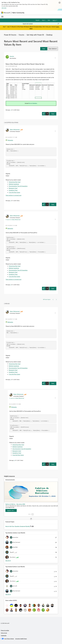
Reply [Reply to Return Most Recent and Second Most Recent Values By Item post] (53, 114)
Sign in (44, 20)
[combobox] (41, 24)
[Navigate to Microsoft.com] (6, 13)
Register (38, 20)
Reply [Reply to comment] (53, 204)
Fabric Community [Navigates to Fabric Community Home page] (18, 13)
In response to (13, 220)
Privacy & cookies (5, 630)
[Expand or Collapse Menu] (2, 17)
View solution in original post (14, 195)
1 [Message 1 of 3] (11, 110)
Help (49, 20)
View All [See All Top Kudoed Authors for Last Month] (8, 594)
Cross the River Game (14, 192)
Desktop (49, 35)
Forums (21, 35)
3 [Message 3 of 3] (11, 285)
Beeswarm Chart (13, 188)
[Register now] (11, 510)
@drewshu (10, 140)
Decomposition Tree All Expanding (18, 186)
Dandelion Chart (13, 190)
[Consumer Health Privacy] (21, 639)
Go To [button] (54, 20)
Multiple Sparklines (14, 184)
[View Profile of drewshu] (12, 56)
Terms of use (4, 633)
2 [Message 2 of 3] (11, 201)
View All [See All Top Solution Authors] (8, 561)
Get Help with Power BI (35, 35)
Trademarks (4, 635)
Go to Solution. (33, 103)
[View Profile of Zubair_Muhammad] (15, 129)
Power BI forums (10, 35)
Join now (4, 8)
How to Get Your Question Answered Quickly (18, 526)
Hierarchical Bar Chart (15, 182)
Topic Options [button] (52, 49)
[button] (44, 49)
